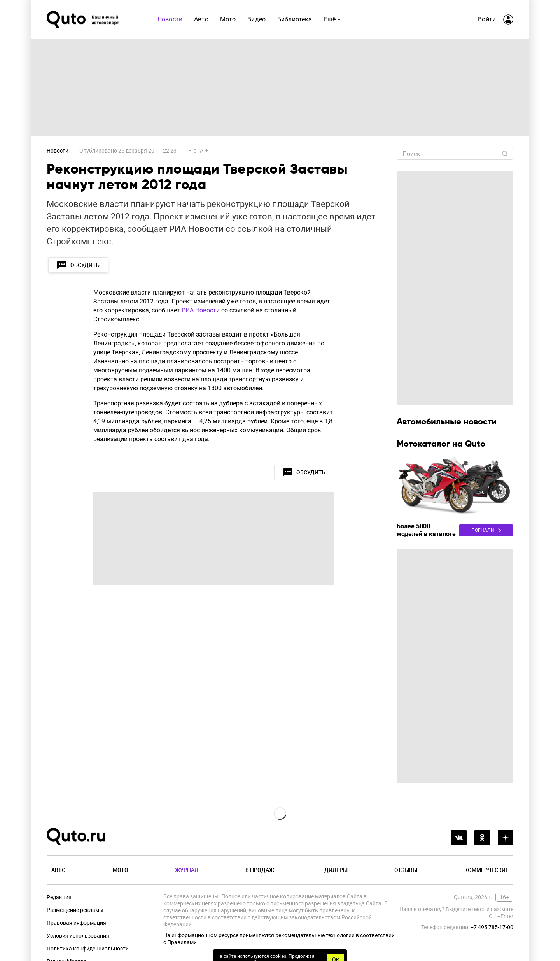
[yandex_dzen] (506, 838)
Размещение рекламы (75, 910)
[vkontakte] (459, 838)
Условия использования (78, 936)
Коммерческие (486, 870)
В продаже (261, 870)
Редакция (59, 897)
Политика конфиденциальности (88, 949)
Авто (59, 870)
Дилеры (336, 870)
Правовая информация (76, 923)
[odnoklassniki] (482, 838)
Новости (58, 151)
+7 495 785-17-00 (492, 927)
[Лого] (84, 19)
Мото (121, 870)
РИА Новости (201, 310)
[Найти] (505, 154)
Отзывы (406, 870)
